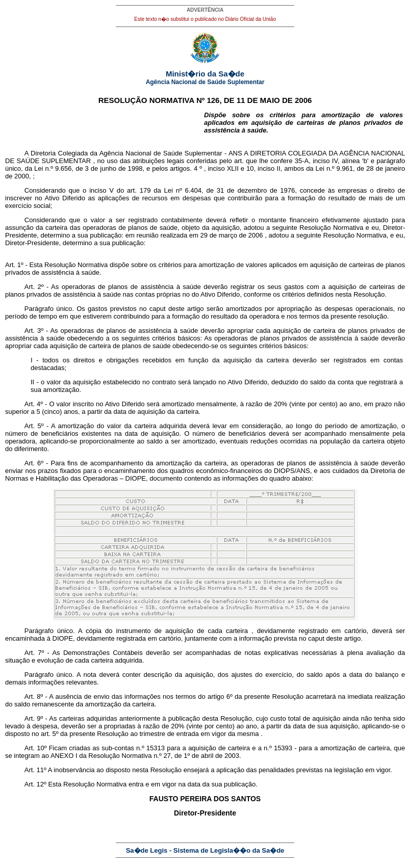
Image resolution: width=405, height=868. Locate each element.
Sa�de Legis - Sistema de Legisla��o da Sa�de (205, 850)
